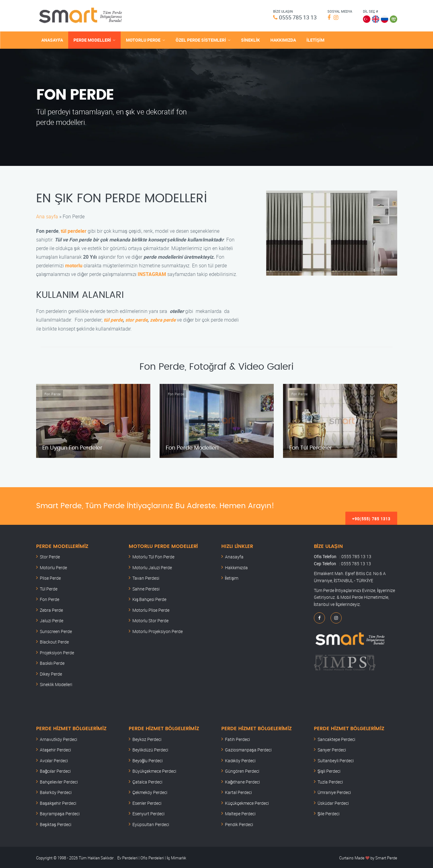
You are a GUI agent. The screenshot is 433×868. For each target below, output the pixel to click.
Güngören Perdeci (242, 770)
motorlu (74, 265)
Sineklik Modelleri (56, 683)
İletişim (232, 577)
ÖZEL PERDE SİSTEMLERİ (201, 39)
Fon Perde (50, 598)
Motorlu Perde (53, 566)
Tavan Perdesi (146, 577)
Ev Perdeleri (127, 857)
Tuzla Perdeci (330, 781)
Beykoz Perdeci (147, 738)
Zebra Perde (51, 609)
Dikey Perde (51, 673)
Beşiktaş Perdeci (56, 823)
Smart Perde (386, 857)
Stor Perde (50, 556)
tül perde (114, 319)
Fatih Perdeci (237, 738)
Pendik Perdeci (239, 823)
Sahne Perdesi (146, 588)
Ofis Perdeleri (152, 857)
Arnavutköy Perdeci (58, 738)
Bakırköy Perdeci (56, 791)
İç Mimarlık (176, 857)
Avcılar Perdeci (54, 759)
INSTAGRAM (152, 273)
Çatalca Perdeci (147, 781)
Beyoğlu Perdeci (148, 759)
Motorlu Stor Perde (150, 620)
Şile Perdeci (329, 813)
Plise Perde (50, 577)
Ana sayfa (47, 216)
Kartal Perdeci (238, 791)
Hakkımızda (237, 566)
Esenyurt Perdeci (148, 813)
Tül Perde (49, 588)
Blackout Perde (54, 641)
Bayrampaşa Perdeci (60, 813)
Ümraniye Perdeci (334, 791)
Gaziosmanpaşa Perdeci (248, 749)
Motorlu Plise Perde (151, 609)
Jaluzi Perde (52, 620)
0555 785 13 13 (296, 17)
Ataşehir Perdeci (55, 749)
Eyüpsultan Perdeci (151, 823)
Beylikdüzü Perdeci (150, 749)
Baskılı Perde (52, 662)
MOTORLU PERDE (143, 39)
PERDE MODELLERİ (92, 39)
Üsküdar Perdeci (333, 802)
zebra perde (165, 319)
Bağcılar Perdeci (55, 770)
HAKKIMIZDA (283, 39)
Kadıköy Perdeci (240, 759)
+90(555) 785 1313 (371, 505)
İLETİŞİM (315, 39)
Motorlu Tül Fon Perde (153, 556)
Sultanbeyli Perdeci (336, 759)
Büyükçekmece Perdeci (154, 770)
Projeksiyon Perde (57, 651)
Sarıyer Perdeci (332, 749)
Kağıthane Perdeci (243, 781)
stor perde (137, 319)
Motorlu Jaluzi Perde (152, 566)
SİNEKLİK (250, 39)
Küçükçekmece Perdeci (247, 802)
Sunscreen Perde (56, 630)
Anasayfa (234, 556)
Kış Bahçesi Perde (150, 598)
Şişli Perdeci (329, 770)
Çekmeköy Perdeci (150, 791)
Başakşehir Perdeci (58, 802)
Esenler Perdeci (147, 802)
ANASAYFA (52, 39)
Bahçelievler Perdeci (59, 781)
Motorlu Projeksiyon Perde (158, 630)
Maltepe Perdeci (240, 813)
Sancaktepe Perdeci (336, 738)
